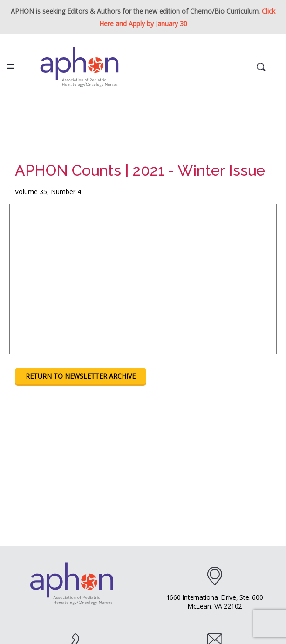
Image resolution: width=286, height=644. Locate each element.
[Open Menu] (10, 66)
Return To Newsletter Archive (81, 376)
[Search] (263, 67)
